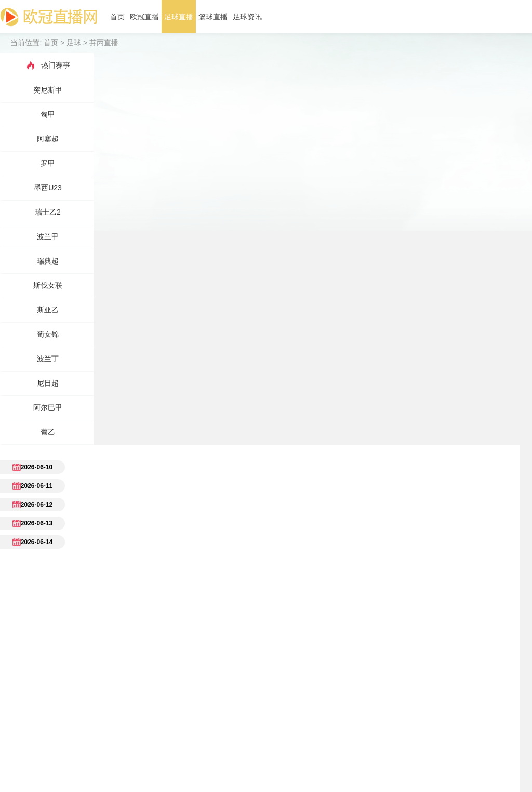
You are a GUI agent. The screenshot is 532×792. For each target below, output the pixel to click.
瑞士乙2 (48, 212)
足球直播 (179, 17)
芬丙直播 (104, 43)
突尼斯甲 (48, 90)
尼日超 (48, 383)
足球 (74, 43)
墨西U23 (48, 188)
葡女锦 (48, 334)
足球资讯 (247, 17)
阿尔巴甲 (48, 407)
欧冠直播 (144, 17)
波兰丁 (48, 359)
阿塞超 (48, 139)
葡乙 (48, 432)
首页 (117, 17)
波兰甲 (48, 236)
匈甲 (48, 114)
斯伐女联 (48, 285)
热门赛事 (48, 65)
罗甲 (48, 163)
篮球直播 (213, 17)
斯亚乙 (48, 310)
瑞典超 (48, 261)
